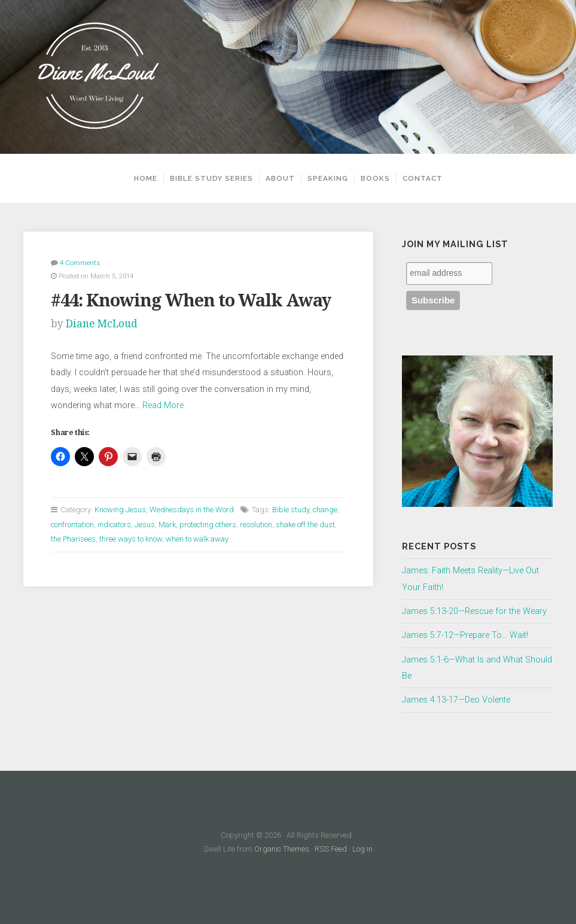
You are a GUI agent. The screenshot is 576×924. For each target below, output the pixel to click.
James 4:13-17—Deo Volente (456, 700)
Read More (163, 405)
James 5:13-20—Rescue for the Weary (474, 611)
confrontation (72, 525)
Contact (423, 178)
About (280, 178)
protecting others (208, 525)
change (325, 510)
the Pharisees (73, 539)
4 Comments (80, 263)
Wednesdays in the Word (192, 510)
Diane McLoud (102, 324)
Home (146, 178)
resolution (256, 525)
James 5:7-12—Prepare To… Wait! (465, 635)
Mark (167, 525)
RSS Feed (331, 849)
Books (375, 178)
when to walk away (197, 539)
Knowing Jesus (120, 510)
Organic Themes (282, 849)
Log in (362, 849)
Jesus (145, 525)
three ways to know (131, 539)
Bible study (291, 510)
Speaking (328, 178)
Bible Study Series (211, 178)
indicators (114, 525)
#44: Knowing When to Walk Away (191, 300)
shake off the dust (305, 525)
